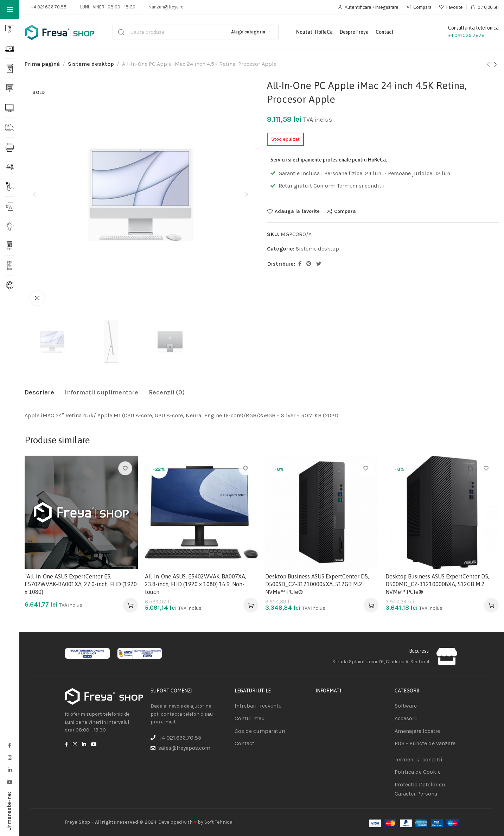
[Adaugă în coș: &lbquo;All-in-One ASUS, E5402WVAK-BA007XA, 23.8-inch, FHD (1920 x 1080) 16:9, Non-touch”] (251, 605)
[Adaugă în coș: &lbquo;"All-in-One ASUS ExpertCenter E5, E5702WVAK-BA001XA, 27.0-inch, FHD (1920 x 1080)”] (130, 605)
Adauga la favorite (297, 211)
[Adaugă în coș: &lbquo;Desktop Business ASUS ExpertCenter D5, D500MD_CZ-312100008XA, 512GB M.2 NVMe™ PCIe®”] (491, 605)
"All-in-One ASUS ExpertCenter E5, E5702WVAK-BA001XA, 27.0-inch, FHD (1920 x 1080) (81, 584)
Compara (345, 211)
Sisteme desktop (91, 64)
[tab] (39, 393)
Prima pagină (42, 64)
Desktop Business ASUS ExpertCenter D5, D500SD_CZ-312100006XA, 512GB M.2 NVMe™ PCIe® (317, 584)
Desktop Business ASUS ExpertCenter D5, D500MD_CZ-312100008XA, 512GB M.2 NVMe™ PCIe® (437, 584)
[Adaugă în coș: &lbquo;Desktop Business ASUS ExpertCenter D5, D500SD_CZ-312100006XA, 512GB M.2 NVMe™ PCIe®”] (371, 605)
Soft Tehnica (218, 822)
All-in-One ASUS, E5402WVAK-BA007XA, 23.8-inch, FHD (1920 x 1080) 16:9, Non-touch (196, 584)
